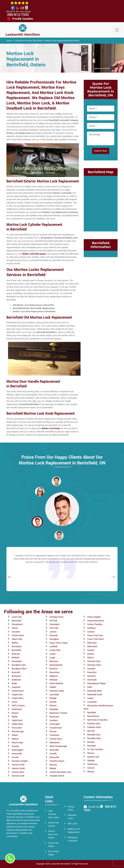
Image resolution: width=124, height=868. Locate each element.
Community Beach (96, 621)
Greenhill (91, 676)
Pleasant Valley (57, 691)
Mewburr (54, 669)
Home (9, 41)
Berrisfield (16, 650)
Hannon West (18, 772)
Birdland (15, 658)
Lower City (17, 617)
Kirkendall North (95, 691)
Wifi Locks (72, 824)
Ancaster (16, 632)
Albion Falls (17, 639)
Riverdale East (94, 735)
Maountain (17, 621)
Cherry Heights (94, 617)
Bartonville (54, 757)
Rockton (91, 742)
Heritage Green (57, 617)
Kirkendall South (95, 695)
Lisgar (52, 658)
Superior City (93, 757)
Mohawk (53, 680)
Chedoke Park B (57, 776)
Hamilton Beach (57, 761)
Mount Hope (17, 743)
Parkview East (94, 724)
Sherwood (54, 717)
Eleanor (15, 713)
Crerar (14, 702)
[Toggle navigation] (117, 30)
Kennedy (54, 635)
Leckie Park (55, 650)
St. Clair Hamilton (95, 749)
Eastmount (17, 709)
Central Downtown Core (60, 772)
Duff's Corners (18, 706)
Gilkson (15, 739)
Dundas (91, 650)
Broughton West (19, 669)
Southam (54, 720)
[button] (40, 492)
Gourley (15, 746)
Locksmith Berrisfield (60, 864)
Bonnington (17, 661)
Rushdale (54, 709)
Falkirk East (17, 720)
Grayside (91, 669)
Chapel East (17, 695)
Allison (15, 628)
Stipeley (91, 761)
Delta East (92, 643)
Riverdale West (94, 738)
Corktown (92, 628)
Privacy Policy (71, 808)
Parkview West (94, 727)
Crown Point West (95, 639)
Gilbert (15, 735)
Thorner (53, 731)
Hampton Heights (20, 761)
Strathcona (92, 764)
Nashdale (92, 713)
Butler (14, 683)
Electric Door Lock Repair (53, 834)
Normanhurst (93, 716)
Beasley (53, 765)
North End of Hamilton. (98, 720)
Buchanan (16, 676)
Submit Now (101, 151)
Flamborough (18, 731)
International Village (96, 683)
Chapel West (18, 698)
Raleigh (53, 698)
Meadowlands (56, 665)
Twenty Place (56, 739)
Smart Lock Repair (54, 845)
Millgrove (54, 676)
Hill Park (53, 621)
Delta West (92, 647)
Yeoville (53, 754)
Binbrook (16, 654)
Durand (91, 654)
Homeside (92, 680)
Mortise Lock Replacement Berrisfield (62, 41)
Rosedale (92, 746)
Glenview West (94, 665)
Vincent (91, 768)
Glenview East (94, 661)
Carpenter (16, 687)
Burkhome (16, 680)
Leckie (53, 654)
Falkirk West (17, 724)
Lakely (90, 698)
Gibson (91, 658)
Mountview (55, 672)
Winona (91, 772)
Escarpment (17, 624)
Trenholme (54, 735)
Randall (53, 702)
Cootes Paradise (95, 624)
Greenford (92, 672)
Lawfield (53, 647)
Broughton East (19, 665)
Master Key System (54, 824)
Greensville (17, 754)
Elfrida (15, 717)
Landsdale (92, 702)
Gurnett (15, 757)
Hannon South (18, 768)
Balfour (15, 643)
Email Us (94, 807)
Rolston (53, 706)
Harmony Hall (18, 776)
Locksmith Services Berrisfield (28, 41)
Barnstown (17, 647)
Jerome (53, 632)
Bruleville (16, 672)
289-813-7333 (18, 15)
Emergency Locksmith (73, 839)
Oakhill (53, 687)
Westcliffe (54, 750)
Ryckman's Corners (58, 713)
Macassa (54, 661)
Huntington (55, 624)
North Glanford (56, 683)
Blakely (53, 768)
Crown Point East (95, 635)
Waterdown (55, 743)
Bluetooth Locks (72, 817)
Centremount (18, 691)
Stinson (91, 753)
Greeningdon (18, 750)
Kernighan (54, 639)
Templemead (56, 728)
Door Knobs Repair (54, 853)
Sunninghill (55, 724)
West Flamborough (58, 746)
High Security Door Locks (53, 814)
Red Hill (91, 731)
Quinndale (54, 695)
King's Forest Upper (59, 643)
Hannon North (18, 765)
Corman (91, 632)
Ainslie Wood (18, 635)
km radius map (101, 203)
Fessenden (17, 728)
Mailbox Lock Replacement (74, 831)
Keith (90, 687)
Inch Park (54, 628)
